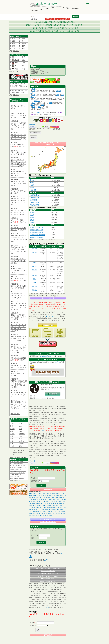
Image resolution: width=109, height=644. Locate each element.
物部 (40, 107)
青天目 (42, 515)
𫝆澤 (21, 429)
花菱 (15, 69)
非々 (35, 501)
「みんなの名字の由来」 (46, 356)
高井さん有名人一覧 (48, 298)
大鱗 (62, 499)
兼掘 (31, 494)
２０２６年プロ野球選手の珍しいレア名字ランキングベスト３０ (18, 125)
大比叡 (42, 509)
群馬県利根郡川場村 (37, 230)
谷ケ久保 (42, 498)
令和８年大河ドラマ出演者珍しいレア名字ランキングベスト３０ (18, 201)
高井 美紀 (34, 290)
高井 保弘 (34, 270)
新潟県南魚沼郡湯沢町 (37, 235)
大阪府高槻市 (34, 205)
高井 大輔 (34, 286)
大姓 (43, 105)
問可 (56, 503)
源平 (32, 105)
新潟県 (32, 217)
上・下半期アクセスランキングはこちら (48, 576)
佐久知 (43, 501)
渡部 (39, 499)
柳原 (50, 499)
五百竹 (12, 429)
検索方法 (34, 481)
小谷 (21, 431)
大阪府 (32, 183)
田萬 (59, 511)
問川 (62, 507)
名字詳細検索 (48, 489)
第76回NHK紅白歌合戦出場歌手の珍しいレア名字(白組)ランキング (18, 249)
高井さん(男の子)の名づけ (48, 519)
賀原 (61, 505)
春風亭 (49, 505)
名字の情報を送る (35, 133)
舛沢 (35, 505)
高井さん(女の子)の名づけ (48, 522)
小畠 (23, 49)
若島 (58, 507)
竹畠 (53, 513)
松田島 (41, 513)
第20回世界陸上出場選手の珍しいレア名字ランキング (18, 338)
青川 (46, 515)
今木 (31, 496)
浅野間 (35, 513)
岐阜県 (60, 113)
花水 (45, 507)
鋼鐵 (46, 509)
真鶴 (11, 441)
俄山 (33, 507)
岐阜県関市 (34, 200)
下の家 (50, 511)
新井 (11, 431)
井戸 (38, 113)
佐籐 (14, 39)
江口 (37, 509)
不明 (16, 63)
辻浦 (31, 499)
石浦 (50, 515)
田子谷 (63, 511)
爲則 (42, 496)
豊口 (48, 501)
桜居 (58, 496)
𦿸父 (21, 446)
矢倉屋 (62, 498)
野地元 (35, 494)
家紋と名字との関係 (18, 84)
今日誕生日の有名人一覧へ (48, 579)
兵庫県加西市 (34, 203)
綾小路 (62, 494)
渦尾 (35, 496)
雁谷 (58, 509)
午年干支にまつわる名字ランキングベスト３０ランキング (18, 212)
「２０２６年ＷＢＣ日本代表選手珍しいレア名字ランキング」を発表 (54, 28)
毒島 (39, 501)
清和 (34, 91)
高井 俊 (34, 283)
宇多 (34, 95)
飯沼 (24, 57)
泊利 (11, 439)
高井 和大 (34, 266)
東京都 (32, 180)
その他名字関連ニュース (15, 480)
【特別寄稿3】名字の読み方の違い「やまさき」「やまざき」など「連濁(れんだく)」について (19, 406)
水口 (60, 503)
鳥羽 (21, 439)
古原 (44, 494)
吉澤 (57, 513)
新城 (49, 503)
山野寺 (12, 424)
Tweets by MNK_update (18, 457)
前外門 (45, 511)
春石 (45, 513)
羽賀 (21, 436)
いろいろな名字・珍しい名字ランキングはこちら (48, 568)
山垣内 (49, 498)
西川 (53, 494)
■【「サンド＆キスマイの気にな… (18, 463)
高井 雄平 (34, 252)
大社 (21, 426)
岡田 (24, 60)
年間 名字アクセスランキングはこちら (48, 574)
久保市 (60, 501)
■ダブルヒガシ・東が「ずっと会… (18, 465)
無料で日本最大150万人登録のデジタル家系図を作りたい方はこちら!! (19, 115)
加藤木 (39, 505)
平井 (54, 507)
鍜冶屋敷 (36, 511)
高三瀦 (49, 507)
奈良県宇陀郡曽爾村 (37, 237)
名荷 (21, 424)
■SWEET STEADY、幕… (16, 469)
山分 (61, 513)
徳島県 (32, 220)
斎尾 (31, 505)
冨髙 (42, 499)
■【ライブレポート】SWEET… (17, 462)
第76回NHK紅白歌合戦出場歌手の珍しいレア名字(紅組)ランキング (18, 238)
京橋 (37, 507)
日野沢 (63, 509)
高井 (34, 89)
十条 (45, 503)
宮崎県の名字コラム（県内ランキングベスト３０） (18, 296)
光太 (23, 41)
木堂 (55, 511)
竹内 (50, 103)
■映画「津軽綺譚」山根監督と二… (18, 479)
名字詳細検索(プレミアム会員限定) (58, 19)
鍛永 (64, 503)
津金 (24, 69)
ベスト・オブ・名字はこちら (48, 571)
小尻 (23, 46)
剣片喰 (17, 60)
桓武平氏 (37, 101)
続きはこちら (15, 414)
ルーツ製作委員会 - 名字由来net (19, 452)
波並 (56, 501)
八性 (33, 515)
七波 (53, 505)
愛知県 (33, 115)
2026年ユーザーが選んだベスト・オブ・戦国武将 (18, 174)
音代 (31, 511)
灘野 (58, 499)
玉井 (44, 505)
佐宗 (33, 503)
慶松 (37, 503)
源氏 (58, 95)
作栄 (54, 509)
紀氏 (34, 103)
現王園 (24, 44)
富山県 (32, 215)
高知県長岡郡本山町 (37, 232)
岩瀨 (14, 41)
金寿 (52, 501)
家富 (50, 496)
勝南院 (21, 444)
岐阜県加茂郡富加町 (37, 227)
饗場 (37, 515)
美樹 (11, 426)
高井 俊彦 (34, 249)
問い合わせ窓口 (51, 316)
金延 (39, 496)
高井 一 (34, 262)
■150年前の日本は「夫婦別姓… (17, 473)
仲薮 (57, 498)
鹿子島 (21, 441)
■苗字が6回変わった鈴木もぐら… (18, 471)
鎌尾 (11, 444)
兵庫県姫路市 (34, 198)
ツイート (32, 125)
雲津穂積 (22, 434)
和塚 (57, 505)
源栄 (14, 46)
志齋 (23, 39)
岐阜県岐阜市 (34, 195)
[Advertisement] (48, 50)
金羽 (41, 503)
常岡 (33, 509)
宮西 (54, 499)
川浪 (37, 498)
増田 (24, 63)
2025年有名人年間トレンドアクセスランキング (18, 261)
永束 (46, 496)
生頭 (54, 496)
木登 (14, 49)
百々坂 (49, 494)
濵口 (41, 507)
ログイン (58, 362)
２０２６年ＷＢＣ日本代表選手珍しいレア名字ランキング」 (18, 137)
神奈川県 (33, 190)
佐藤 (57, 494)
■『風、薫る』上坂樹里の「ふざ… (18, 467)
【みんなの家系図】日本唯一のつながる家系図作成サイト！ (54, 22)
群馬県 (32, 222)
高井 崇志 (34, 275)
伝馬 (53, 498)
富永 (53, 503)
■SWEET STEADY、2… (16, 477)
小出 (31, 513)
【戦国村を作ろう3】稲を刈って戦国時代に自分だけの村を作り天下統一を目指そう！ (55, 25)
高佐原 (12, 434)
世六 (46, 499)
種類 (32, 538)
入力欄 (33, 478)
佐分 (35, 499)
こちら (16, 51)
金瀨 (14, 44)
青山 (33, 498)
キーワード (35, 535)
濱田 (49, 513)
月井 (11, 436)
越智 (34, 107)
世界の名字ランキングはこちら (48, 581)
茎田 (50, 509)
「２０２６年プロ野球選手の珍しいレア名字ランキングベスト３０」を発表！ (54, 31)
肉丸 (62, 496)
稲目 (40, 494)
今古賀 (12, 446)
